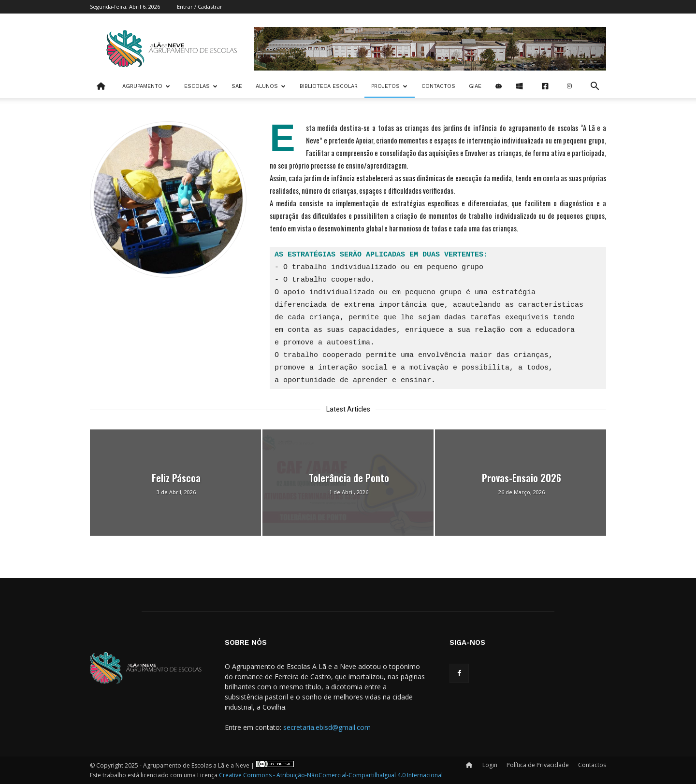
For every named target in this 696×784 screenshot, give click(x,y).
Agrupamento (146, 86)
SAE (237, 86)
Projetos (389, 86)
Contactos (438, 86)
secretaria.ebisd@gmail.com (327, 727)
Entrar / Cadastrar (200, 7)
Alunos (271, 86)
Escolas (201, 86)
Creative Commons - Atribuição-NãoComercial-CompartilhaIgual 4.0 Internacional (331, 775)
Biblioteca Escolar (329, 86)
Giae (475, 86)
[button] (594, 87)
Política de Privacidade (538, 765)
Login (490, 765)
